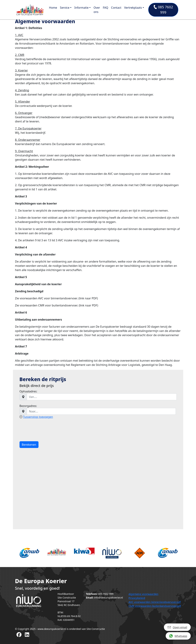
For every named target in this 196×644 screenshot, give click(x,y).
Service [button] (65, 8)
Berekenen (29, 445)
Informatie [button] (81, 8)
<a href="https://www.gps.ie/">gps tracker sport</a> (98, 486)
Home (53, 8)
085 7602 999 (163, 10)
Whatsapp (178, 636)
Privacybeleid (137, 598)
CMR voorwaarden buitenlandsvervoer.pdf (155, 606)
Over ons (97, 10)
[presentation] (46, 430)
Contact (116, 8)
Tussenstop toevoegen (38, 417)
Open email (177, 627)
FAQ (106, 8)
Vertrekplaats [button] (133, 8)
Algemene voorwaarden (143, 594)
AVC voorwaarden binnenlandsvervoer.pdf (155, 602)
